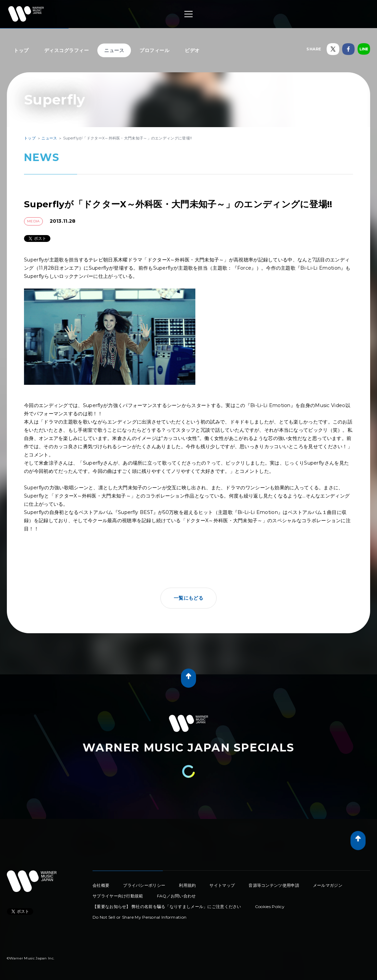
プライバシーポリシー (144, 885)
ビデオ (192, 50)
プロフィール (154, 50)
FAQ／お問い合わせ (177, 896)
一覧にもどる (188, 598)
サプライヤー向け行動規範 (118, 896)
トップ (21, 50)
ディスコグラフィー (67, 50)
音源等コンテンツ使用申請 (274, 885)
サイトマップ (222, 885)
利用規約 (187, 885)
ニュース (114, 50)
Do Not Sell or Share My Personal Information (139, 917)
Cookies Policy (270, 906)
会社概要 (101, 885)
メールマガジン (328, 885)
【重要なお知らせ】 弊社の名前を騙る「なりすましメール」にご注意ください (167, 906)
